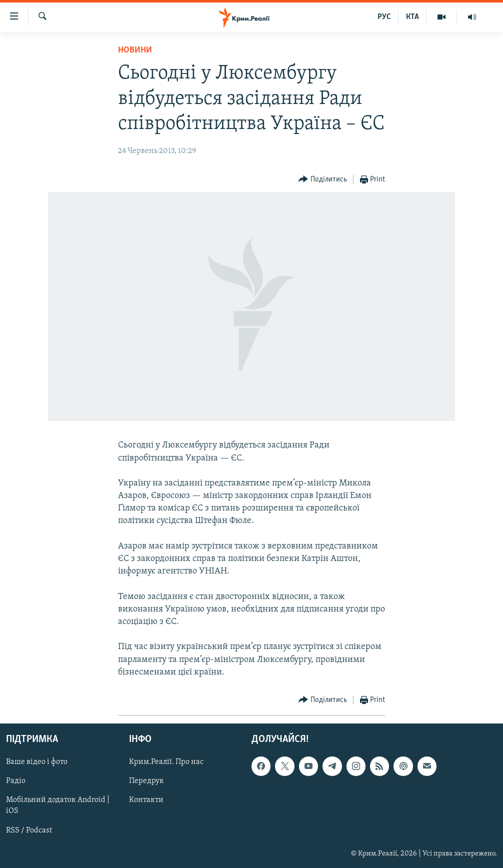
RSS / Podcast (29, 830)
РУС (384, 17)
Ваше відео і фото (37, 762)
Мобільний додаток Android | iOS (58, 805)
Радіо (16, 781)
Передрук (146, 781)
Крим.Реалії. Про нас (166, 762)
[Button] (323, 180)
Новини (135, 50)
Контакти (146, 800)
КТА (412, 17)
